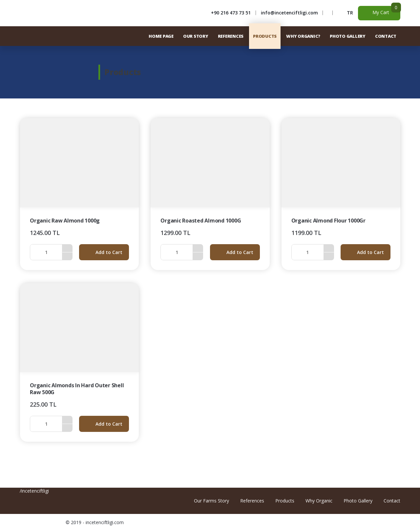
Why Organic (319, 501)
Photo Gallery (358, 501)
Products (285, 501)
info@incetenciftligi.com (289, 13)
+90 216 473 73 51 (231, 13)
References (252, 501)
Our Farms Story (211, 501)
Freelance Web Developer (395, 522)
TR (350, 13)
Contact (392, 501)
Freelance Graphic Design (387, 522)
